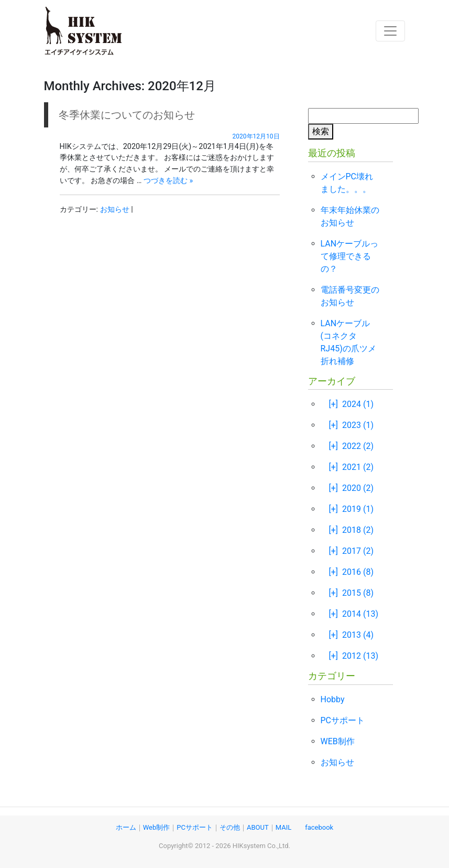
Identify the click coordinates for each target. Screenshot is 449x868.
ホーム (126, 827)
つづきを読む (168, 181)
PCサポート (343, 720)
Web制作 (157, 827)
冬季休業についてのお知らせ (127, 115)
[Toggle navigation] (390, 31)
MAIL (283, 827)
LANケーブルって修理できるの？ (350, 256)
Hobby (333, 699)
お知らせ (115, 210)
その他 (230, 827)
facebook (319, 827)
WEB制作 (338, 741)
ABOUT (258, 827)
